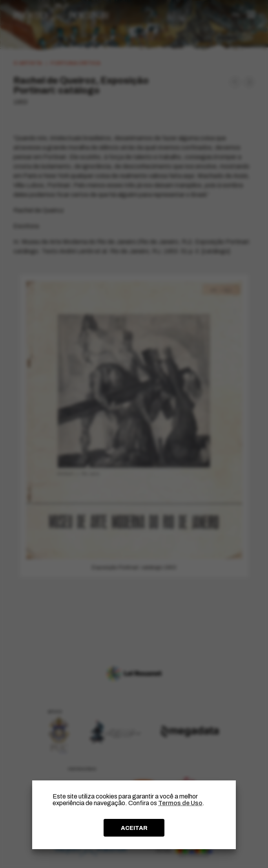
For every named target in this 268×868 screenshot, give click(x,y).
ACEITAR (134, 828)
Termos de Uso (180, 803)
